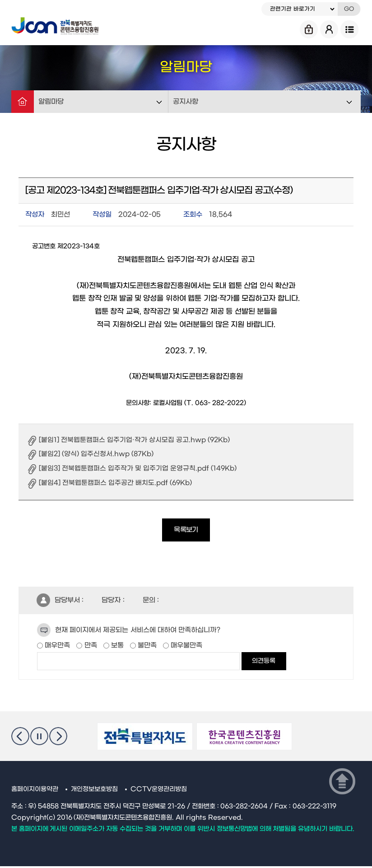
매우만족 (56, 647)
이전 (20, 738)
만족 (89, 647)
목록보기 (186, 531)
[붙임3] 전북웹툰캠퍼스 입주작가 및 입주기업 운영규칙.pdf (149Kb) (139, 468)
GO (349, 9)
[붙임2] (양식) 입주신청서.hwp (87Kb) (97, 454)
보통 (116, 647)
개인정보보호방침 (94, 791)
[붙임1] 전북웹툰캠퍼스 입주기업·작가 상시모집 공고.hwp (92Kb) (136, 440)
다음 (58, 738)
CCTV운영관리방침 (159, 791)
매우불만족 (186, 647)
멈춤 (39, 738)
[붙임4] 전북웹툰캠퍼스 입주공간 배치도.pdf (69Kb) (117, 483)
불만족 (146, 647)
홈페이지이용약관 (35, 791)
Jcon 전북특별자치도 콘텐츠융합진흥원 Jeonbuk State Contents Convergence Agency (56, 25)
